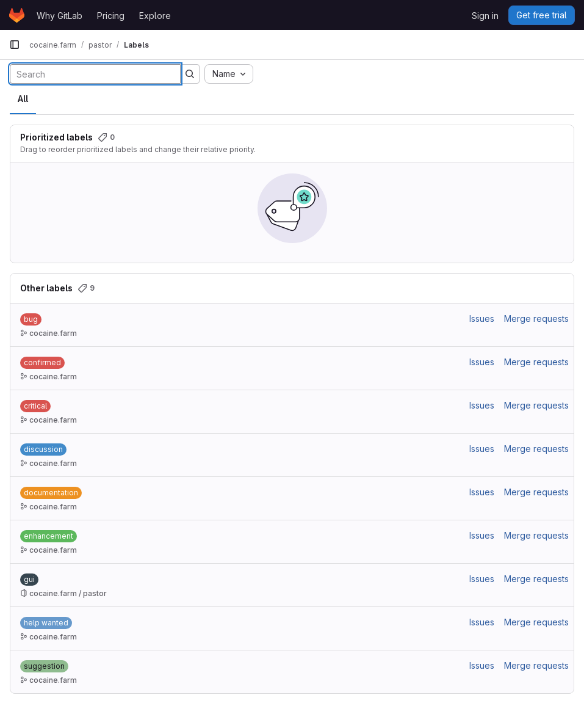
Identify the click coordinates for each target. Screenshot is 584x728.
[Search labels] (95, 74)
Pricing (111, 16)
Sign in (485, 16)
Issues (482, 318)
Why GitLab (59, 16)
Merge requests (536, 318)
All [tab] (23, 99)
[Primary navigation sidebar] (15, 45)
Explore (155, 16)
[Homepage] (17, 15)
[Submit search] (190, 74)
